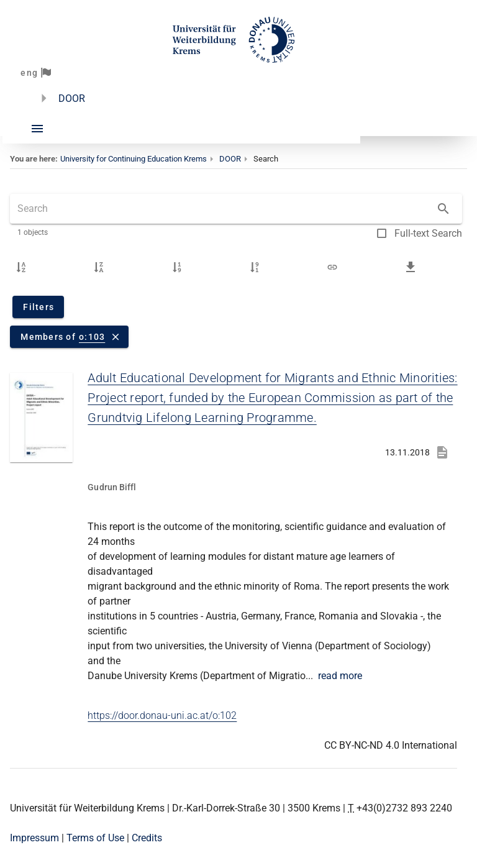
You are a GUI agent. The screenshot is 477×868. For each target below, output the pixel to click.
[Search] (443, 209)
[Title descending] (99, 267)
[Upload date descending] (255, 267)
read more (340, 676)
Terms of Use (95, 838)
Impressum (34, 838)
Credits (147, 838)
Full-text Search (428, 233)
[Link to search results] (332, 267)
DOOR (72, 98)
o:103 (92, 337)
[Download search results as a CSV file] (411, 267)
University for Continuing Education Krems (134, 159)
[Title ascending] (21, 267)
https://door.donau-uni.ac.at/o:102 (162, 715)
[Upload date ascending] (177, 267)
